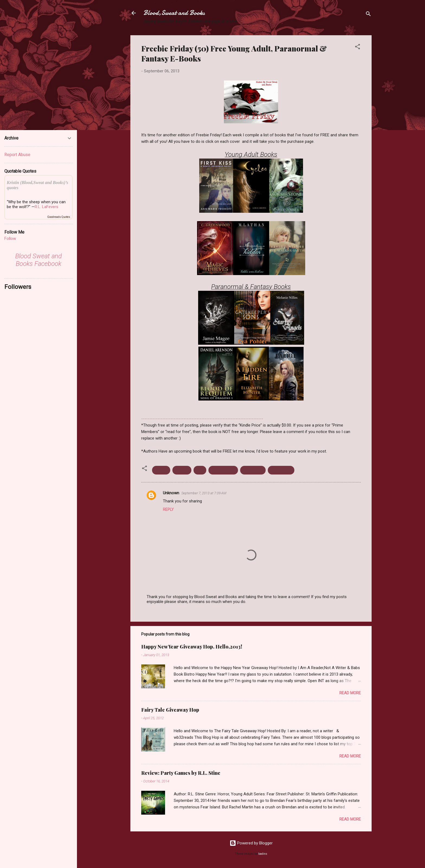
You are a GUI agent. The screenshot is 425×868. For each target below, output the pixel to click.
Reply (168, 509)
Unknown (171, 493)
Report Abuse (17, 155)
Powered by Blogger (251, 843)
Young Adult (281, 470)
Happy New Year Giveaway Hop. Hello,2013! (192, 647)
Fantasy (182, 470)
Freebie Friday (223, 470)
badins (263, 854)
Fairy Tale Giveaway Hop (170, 710)
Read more (350, 693)
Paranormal (253, 470)
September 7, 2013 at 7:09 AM (204, 493)
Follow (10, 238)
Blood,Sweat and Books (174, 13)
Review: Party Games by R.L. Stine (181, 773)
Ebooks (161, 470)
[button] (358, 48)
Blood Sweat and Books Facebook (38, 260)
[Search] (368, 15)
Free (200, 470)
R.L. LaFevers (46, 207)
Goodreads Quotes (59, 217)
